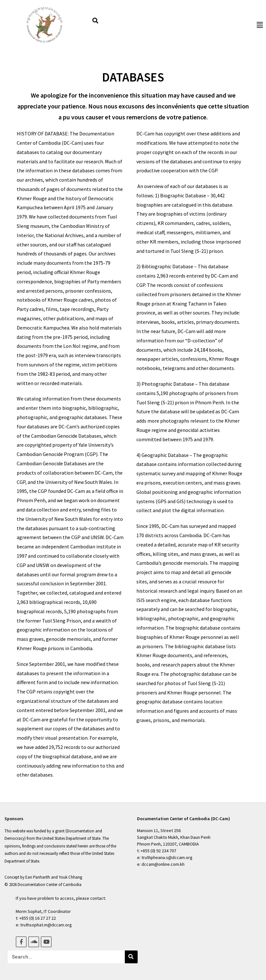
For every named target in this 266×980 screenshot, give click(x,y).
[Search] (131, 957)
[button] (260, 25)
